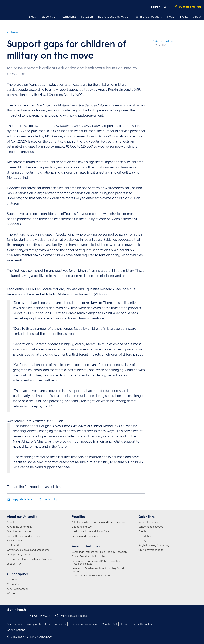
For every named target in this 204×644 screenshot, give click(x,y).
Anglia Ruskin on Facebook (9, 616)
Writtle (11, 593)
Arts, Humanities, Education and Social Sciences (99, 522)
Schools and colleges (151, 527)
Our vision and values (19, 531)
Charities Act (110, 624)
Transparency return (18, 555)
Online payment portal (151, 550)
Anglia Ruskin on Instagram (14, 616)
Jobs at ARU (14, 564)
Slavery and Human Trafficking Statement (31, 559)
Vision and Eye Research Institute (91, 576)
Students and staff (188, 7)
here (62, 487)
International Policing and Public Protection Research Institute (96, 562)
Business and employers (113, 17)
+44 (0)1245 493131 (40, 616)
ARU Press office (163, 41)
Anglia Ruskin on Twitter (19, 616)
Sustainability (14, 541)
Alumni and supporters (148, 17)
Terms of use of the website (137, 624)
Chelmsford (14, 584)
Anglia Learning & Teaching (154, 545)
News (171, 17)
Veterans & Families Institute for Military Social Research (98, 570)
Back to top (49, 499)
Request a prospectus (151, 522)
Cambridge (13, 580)
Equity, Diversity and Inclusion (24, 536)
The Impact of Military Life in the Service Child (70, 105)
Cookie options (16, 630)
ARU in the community (20, 527)
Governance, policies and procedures (28, 550)
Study (32, 17)
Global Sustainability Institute (88, 556)
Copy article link (19, 499)
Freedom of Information (84, 624)
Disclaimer (60, 624)
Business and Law (82, 527)
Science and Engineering (86, 536)
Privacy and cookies (38, 624)
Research (87, 17)
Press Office (145, 536)
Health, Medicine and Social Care (90, 531)
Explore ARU (14, 545)
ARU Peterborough (18, 589)
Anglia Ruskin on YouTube (24, 616)
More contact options (71, 616)
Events (184, 17)
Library (142, 541)
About (197, 17)
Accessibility (14, 624)
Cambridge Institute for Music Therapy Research (99, 552)
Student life (48, 17)
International (68, 17)
